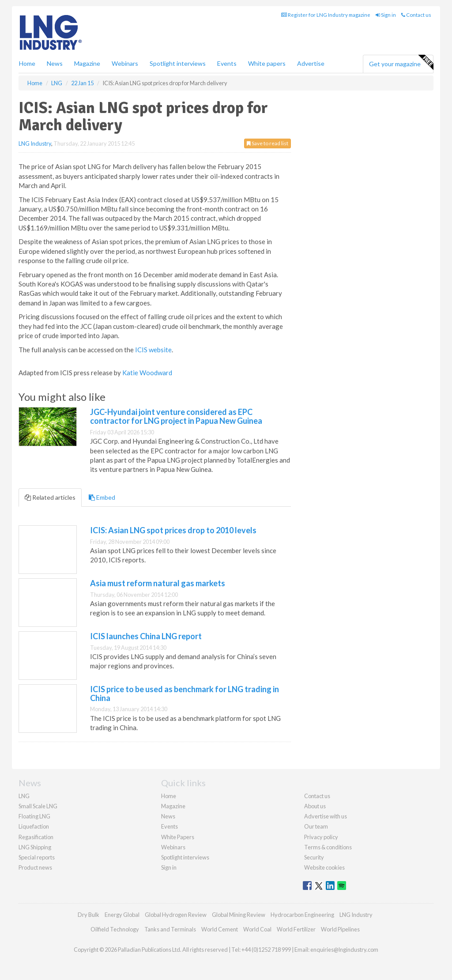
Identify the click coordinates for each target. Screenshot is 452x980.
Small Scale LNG (38, 806)
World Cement (220, 929)
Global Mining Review (239, 915)
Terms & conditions (328, 847)
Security (314, 857)
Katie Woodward (147, 373)
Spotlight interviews (178, 63)
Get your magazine (401, 63)
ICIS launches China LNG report (146, 636)
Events (227, 63)
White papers (267, 63)
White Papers (178, 837)
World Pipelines (340, 929)
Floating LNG (34, 816)
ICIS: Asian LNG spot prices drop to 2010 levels (173, 530)
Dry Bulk (89, 915)
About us (315, 806)
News (168, 816)
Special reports (37, 857)
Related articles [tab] (50, 497)
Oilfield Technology (115, 929)
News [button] (55, 63)
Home (27, 63)
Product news (35, 867)
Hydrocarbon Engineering (302, 915)
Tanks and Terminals (170, 929)
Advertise (311, 63)
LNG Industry (35, 143)
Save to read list (267, 143)
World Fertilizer (296, 929)
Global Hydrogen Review (176, 915)
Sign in (386, 15)
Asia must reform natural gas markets (158, 583)
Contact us (416, 15)
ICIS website (153, 350)
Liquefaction (34, 826)
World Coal (257, 929)
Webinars (125, 63)
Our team (316, 826)
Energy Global (122, 915)
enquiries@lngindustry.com (344, 950)
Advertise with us (326, 816)
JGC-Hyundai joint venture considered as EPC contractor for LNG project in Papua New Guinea (176, 416)
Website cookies (324, 867)
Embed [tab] (102, 497)
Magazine (87, 63)
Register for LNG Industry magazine (326, 15)
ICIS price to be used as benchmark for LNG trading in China (185, 694)
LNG (24, 796)
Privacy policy (321, 837)
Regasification (36, 837)
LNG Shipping (35, 847)
